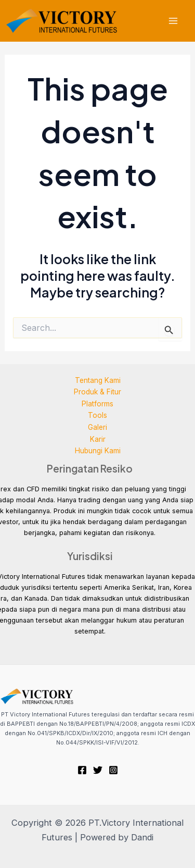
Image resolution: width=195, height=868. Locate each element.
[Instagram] (113, 770)
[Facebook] (82, 770)
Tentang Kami (98, 380)
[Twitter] (98, 770)
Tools (97, 415)
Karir (98, 439)
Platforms (97, 404)
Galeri (97, 427)
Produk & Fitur (97, 392)
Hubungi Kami (98, 451)
